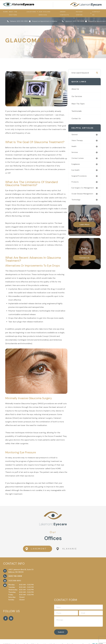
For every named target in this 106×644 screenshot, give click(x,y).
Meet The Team (82, 105)
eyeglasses (80, 166)
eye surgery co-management (82, 191)
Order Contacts (64, 13)
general (79, 135)
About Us (79, 90)
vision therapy (81, 141)
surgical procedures (83, 178)
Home (6, 12)
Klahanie (67, 548)
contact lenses (82, 159)
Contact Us (96, 13)
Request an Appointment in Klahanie (45, 21)
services (79, 153)
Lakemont (35, 548)
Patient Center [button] (84, 13)
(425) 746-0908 (78, 21)
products (79, 184)
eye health (80, 172)
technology (80, 205)
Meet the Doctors (13, 13)
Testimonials (80, 112)
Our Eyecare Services (45, 13)
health (78, 147)
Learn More (86, 230)
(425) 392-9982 (22, 21)
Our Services (80, 97)
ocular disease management (81, 198)
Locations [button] (32, 12)
